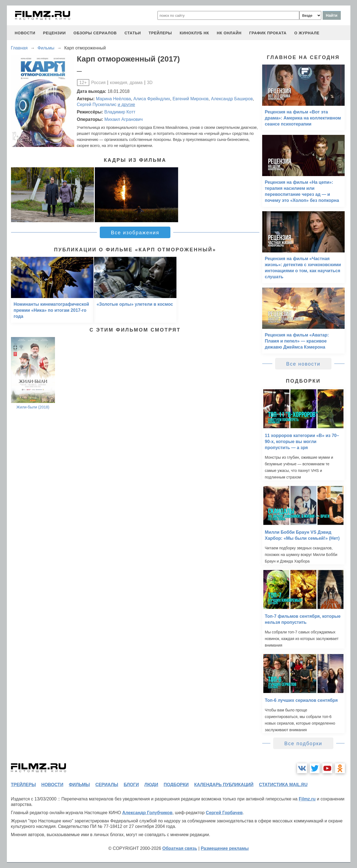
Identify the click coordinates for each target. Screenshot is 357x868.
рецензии (54, 33)
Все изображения (135, 233)
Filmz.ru (307, 799)
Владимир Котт (120, 112)
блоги (131, 785)
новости (25, 33)
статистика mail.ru (283, 785)
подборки (176, 785)
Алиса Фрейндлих (152, 99)
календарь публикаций (224, 785)
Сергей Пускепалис (97, 105)
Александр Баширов (232, 99)
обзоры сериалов (95, 33)
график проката (268, 33)
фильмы (79, 785)
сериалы (107, 785)
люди (151, 785)
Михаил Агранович (124, 119)
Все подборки (303, 744)
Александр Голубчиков (147, 813)
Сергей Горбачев (224, 813)
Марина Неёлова (113, 99)
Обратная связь (180, 848)
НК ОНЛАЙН (229, 33)
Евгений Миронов (191, 99)
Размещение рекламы (225, 848)
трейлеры (160, 33)
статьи (133, 33)
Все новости (303, 364)
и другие (126, 105)
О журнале (307, 33)
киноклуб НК (194, 33)
